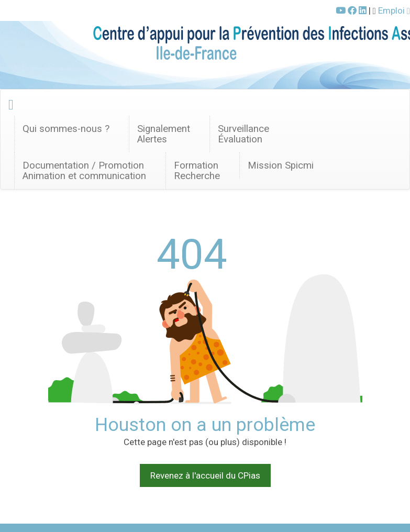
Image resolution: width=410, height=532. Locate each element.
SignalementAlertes (164, 134)
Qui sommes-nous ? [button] (66, 129)
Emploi (394, 10)
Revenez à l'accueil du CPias (205, 475)
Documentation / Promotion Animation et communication (84, 171)
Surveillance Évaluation (243, 134)
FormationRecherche (197, 171)
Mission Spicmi (281, 165)
